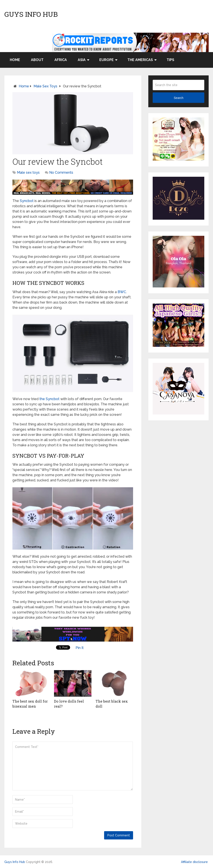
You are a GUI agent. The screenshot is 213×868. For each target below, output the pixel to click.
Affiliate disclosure (194, 862)
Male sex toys (45, 86)
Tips (170, 60)
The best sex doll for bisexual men (30, 704)
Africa (61, 60)
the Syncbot (49, 399)
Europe (106, 60)
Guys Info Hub (31, 14)
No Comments (61, 172)
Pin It (80, 648)
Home (15, 60)
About (37, 60)
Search (179, 98)
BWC (122, 292)
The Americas (140, 60)
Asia (82, 60)
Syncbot (27, 201)
